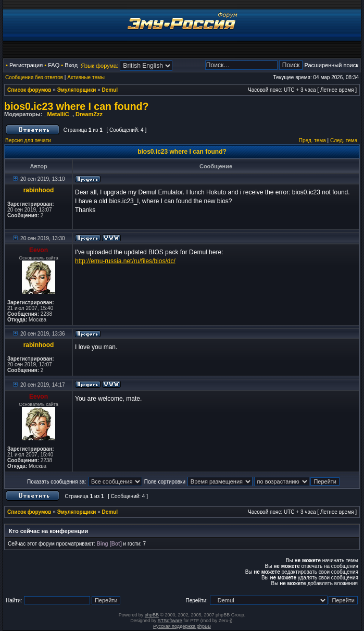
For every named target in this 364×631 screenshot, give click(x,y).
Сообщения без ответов (34, 77)
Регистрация (26, 65)
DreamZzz (89, 114)
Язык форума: (99, 66)
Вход (71, 65)
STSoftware (170, 621)
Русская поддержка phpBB (182, 626)
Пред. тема (312, 140)
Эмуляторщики (77, 90)
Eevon (39, 250)
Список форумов (29, 90)
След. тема (344, 140)
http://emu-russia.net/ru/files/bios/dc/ (125, 261)
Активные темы (86, 77)
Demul (110, 90)
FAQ (54, 65)
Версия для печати (28, 140)
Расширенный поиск (331, 65)
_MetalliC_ (58, 114)
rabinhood (39, 190)
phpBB (152, 615)
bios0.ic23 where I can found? (76, 106)
